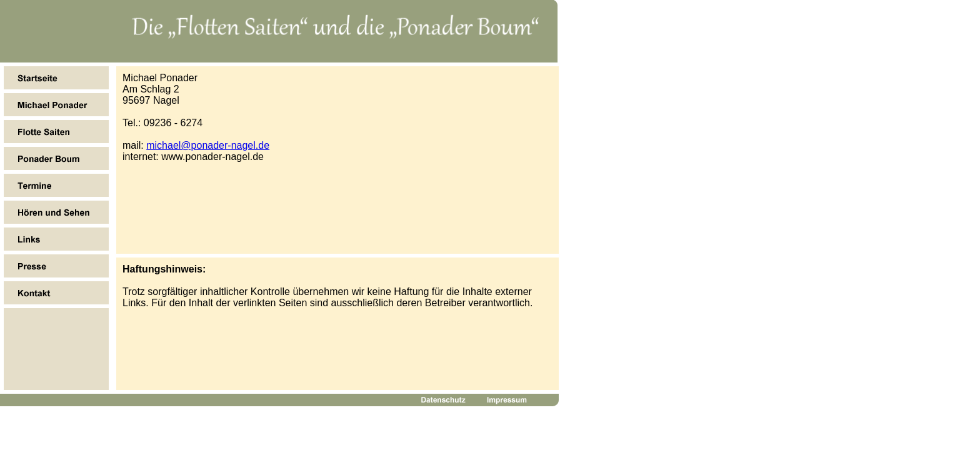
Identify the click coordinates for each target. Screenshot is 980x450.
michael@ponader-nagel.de (208, 145)
